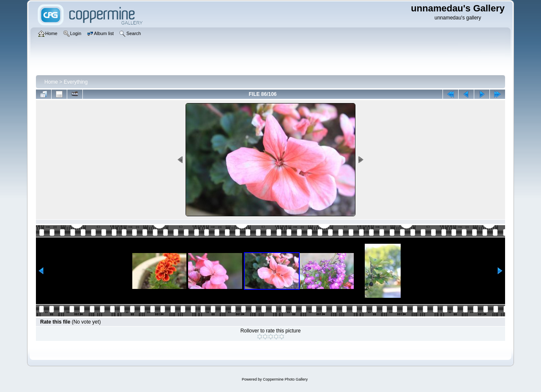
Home (51, 82)
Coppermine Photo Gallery (285, 379)
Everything (76, 82)
